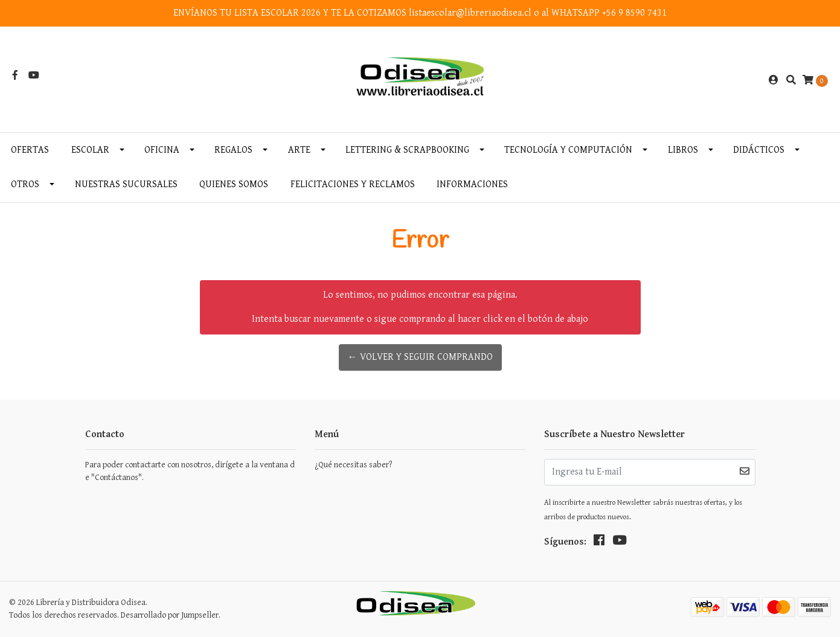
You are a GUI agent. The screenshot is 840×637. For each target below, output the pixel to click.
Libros (683, 150)
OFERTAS (30, 150)
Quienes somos (234, 184)
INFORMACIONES (472, 184)
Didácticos (759, 150)
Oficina (162, 150)
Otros (25, 184)
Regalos (233, 150)
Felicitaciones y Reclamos (353, 184)
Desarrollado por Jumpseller (170, 615)
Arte (299, 150)
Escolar (90, 150)
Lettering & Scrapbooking (407, 150)
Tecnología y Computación (568, 150)
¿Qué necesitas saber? (353, 465)
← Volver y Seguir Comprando (420, 357)
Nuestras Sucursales (126, 184)
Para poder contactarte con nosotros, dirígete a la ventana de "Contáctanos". (190, 471)
